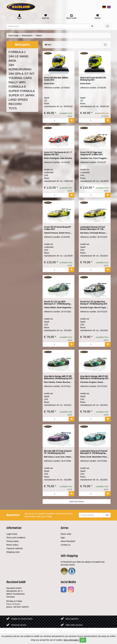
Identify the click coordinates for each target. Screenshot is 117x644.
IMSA (12, 61)
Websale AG (73, 632)
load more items (77, 501)
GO (107, 515)
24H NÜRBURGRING (20, 67)
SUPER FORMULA (22, 91)
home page (14, 36)
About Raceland (68, 541)
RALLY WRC (17, 82)
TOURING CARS (20, 78)
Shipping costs (13, 552)
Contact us (66, 545)
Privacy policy (13, 541)
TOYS (13, 108)
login (63, 538)
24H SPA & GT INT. (22, 74)
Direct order (66, 534)
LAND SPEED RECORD (18, 102)
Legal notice (12, 534)
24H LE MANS (18, 56)
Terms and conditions (16, 538)
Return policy (12, 545)
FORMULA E (17, 87)
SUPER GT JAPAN (22, 95)
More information (71, 640)
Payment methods (15, 548)
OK (83, 640)
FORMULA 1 (17, 52)
